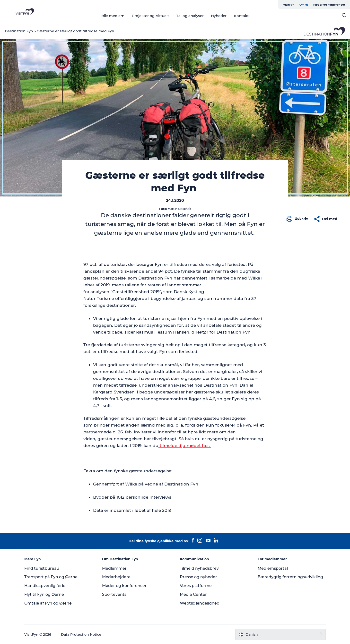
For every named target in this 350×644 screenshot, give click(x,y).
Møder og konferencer (329, 5)
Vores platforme (196, 586)
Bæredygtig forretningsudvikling (290, 577)
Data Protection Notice (81, 635)
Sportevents (114, 594)
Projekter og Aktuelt (150, 16)
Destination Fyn (19, 31)
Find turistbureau (42, 568)
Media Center (193, 594)
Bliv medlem (113, 16)
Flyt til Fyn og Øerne (44, 594)
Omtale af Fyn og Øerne (48, 603)
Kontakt (241, 16)
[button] (298, 219)
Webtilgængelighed (200, 603)
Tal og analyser (190, 16)
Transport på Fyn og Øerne (51, 577)
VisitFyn (289, 5)
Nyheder (219, 16)
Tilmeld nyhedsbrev (199, 568)
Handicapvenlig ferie (45, 586)
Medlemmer (114, 568)
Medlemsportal (273, 568)
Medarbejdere (116, 577)
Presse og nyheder (198, 577)
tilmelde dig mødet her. (185, 446)
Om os (304, 5)
